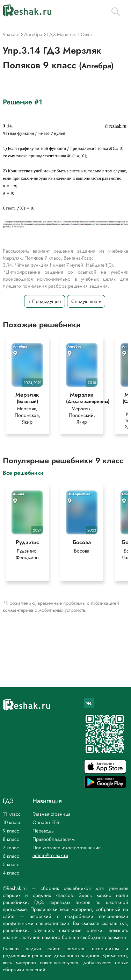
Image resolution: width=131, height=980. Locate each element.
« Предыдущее (45, 301)
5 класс (11, 864)
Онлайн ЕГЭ (46, 822)
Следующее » (86, 301)
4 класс (11, 873)
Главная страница (52, 814)
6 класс (11, 856)
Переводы (43, 831)
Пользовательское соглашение (67, 848)
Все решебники (23, 472)
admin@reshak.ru (50, 855)
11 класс (12, 814)
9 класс (11, 831)
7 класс (11, 848)
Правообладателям (54, 839)
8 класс (11, 839)
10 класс (12, 822)
